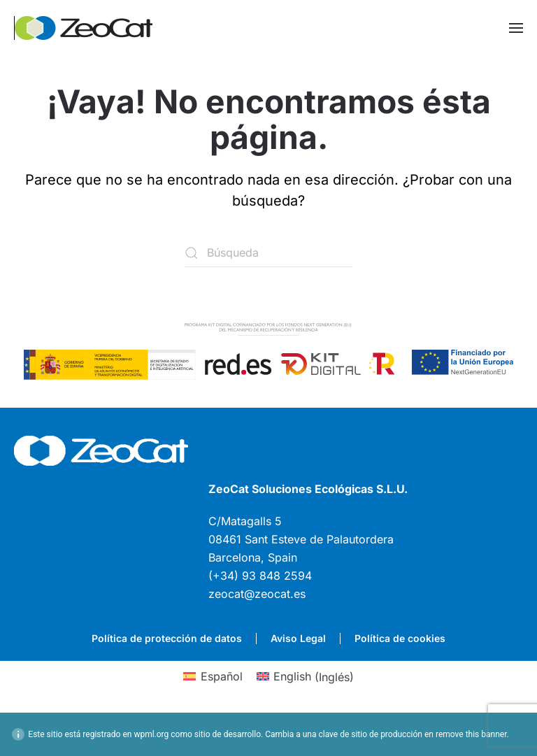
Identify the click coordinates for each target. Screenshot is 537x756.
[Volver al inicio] (84, 28)
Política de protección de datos (167, 638)
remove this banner (471, 734)
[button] (516, 28)
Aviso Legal (298, 638)
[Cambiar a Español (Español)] (213, 677)
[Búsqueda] (268, 253)
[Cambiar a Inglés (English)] (305, 677)
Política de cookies (400, 638)
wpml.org (151, 734)
